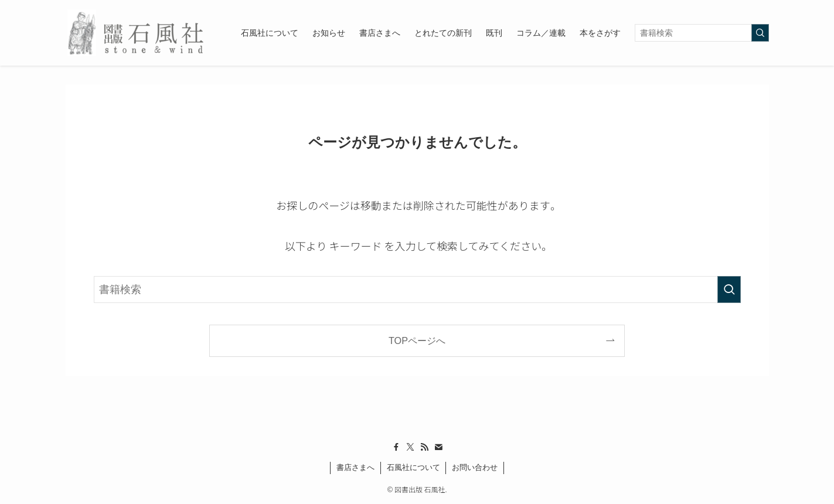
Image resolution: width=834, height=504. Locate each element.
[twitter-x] (410, 447)
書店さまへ (355, 467)
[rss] (424, 447)
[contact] (438, 447)
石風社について (413, 467)
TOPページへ (417, 340)
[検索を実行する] (760, 33)
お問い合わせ (475, 467)
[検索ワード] (702, 33)
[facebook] (396, 447)
